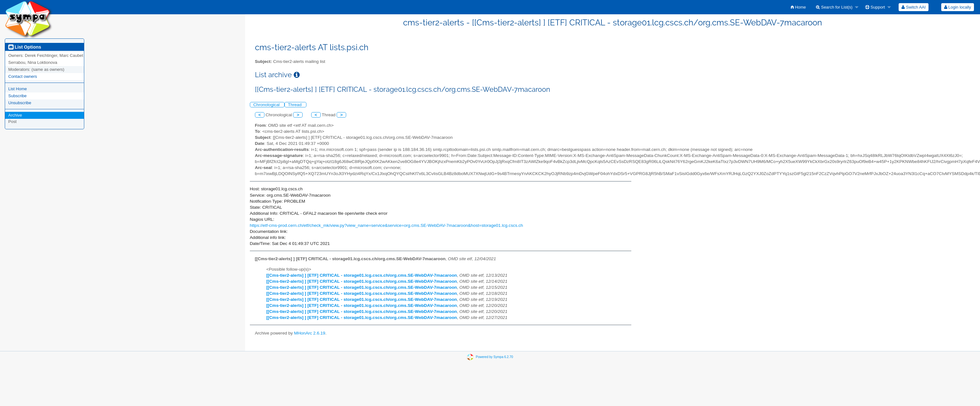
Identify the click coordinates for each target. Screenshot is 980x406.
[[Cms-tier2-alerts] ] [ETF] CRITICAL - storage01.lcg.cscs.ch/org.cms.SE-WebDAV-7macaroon (362, 275)
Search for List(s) (834, 7)
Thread (295, 105)
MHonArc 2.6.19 (310, 333)
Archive (15, 115)
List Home (18, 89)
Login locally (958, 7)
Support (875, 7)
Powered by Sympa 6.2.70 (494, 357)
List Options (25, 47)
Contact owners (23, 76)
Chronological (267, 105)
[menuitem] (798, 7)
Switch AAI (914, 7)
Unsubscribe (20, 103)
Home (798, 7)
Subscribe (17, 96)
